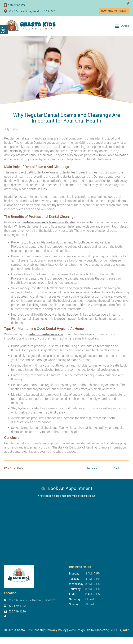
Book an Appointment (114, 11)
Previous (90, 468)
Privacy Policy (57, 630)
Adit (126, 630)
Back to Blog (14, 468)
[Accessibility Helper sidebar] (4, 29)
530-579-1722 (15, 5)
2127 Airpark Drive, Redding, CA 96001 (30, 11)
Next (117, 468)
